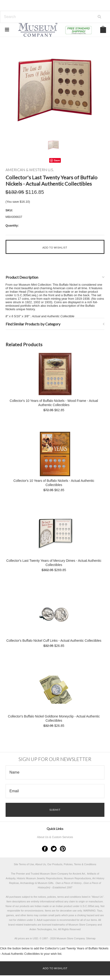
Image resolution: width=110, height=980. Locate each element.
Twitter (54, 849)
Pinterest (63, 849)
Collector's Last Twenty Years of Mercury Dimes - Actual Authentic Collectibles (54, 563)
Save (57, 160)
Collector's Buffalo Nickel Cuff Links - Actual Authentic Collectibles (54, 641)
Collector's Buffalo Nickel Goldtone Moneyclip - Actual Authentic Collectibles (54, 718)
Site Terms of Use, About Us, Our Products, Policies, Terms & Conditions (55, 864)
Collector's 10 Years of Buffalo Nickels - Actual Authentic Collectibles (54, 483)
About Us (97, 897)
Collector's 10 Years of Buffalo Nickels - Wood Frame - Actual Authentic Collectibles (54, 403)
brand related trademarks (22, 925)
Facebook (45, 849)
